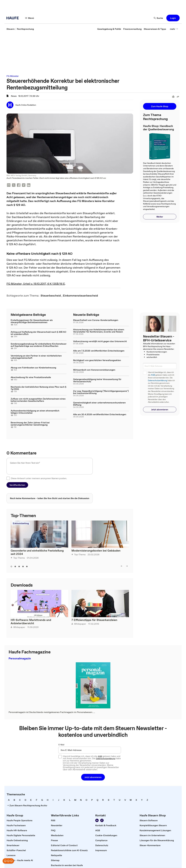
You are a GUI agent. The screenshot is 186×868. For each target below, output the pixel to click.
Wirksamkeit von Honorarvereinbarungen (94, 370)
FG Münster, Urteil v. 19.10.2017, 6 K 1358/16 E (36, 284)
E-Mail (61, 745)
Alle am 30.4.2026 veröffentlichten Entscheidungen (100, 414)
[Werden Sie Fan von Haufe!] (102, 820)
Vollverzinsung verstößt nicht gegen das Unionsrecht (100, 341)
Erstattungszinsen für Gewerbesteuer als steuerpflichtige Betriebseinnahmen (32, 321)
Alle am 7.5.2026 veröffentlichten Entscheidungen (99, 351)
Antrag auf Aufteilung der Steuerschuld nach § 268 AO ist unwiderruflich (38, 333)
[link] (11, 29)
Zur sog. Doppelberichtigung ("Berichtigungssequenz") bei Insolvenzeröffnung (101, 392)
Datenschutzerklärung (158, 380)
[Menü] (30, 18)
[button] (173, 18)
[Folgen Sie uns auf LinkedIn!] (97, 820)
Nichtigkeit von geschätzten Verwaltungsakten (97, 360)
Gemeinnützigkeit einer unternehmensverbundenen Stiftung (99, 404)
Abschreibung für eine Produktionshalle (31, 377)
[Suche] (158, 18)
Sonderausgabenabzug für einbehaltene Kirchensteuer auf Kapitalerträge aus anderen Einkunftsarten (39, 345)
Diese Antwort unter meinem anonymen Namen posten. (39, 478)
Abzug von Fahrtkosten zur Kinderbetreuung (33, 368)
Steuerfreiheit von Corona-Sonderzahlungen (96, 320)
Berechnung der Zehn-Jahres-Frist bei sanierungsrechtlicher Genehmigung (30, 424)
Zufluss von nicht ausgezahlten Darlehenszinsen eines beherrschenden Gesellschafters (38, 400)
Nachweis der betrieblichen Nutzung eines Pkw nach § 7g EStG (39, 388)
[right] (127, 566)
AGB (153, 375)
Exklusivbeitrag (21, 523)
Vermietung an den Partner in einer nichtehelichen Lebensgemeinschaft (36, 357)
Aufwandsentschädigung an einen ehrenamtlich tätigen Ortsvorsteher (35, 412)
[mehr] (174, 29)
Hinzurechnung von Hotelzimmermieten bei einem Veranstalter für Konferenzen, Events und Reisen (99, 331)
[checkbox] (8, 478)
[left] (122, 566)
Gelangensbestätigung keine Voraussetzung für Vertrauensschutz (97, 380)
